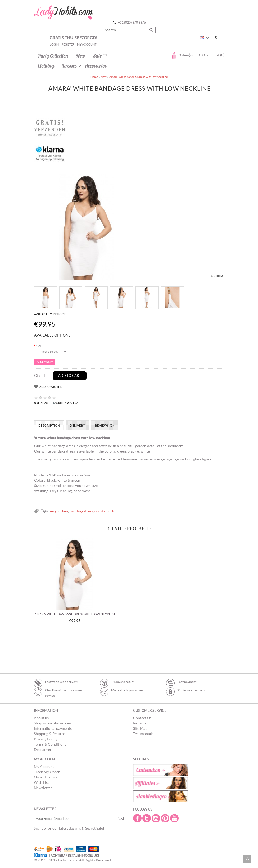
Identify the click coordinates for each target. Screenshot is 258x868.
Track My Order (47, 772)
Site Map (140, 728)
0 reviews (41, 403)
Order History (46, 777)
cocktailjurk (104, 511)
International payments (53, 728)
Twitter (147, 818)
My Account (87, 44)
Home (94, 77)
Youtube (175, 818)
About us (41, 718)
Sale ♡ (100, 56)
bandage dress (81, 511)
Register (68, 44)
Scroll (247, 859)
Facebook (138, 818)
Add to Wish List (52, 387)
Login (54, 44)
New (81, 56)
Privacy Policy (46, 739)
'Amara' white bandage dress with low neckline (138, 77)
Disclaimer (43, 750)
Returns (140, 723)
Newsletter (43, 788)
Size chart (45, 362)
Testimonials (143, 734)
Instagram (156, 818)
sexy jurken (59, 511)
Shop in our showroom (52, 723)
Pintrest (166, 818)
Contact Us (142, 718)
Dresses (69, 66)
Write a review (66, 403)
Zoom (218, 276)
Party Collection (53, 56)
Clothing (46, 66)
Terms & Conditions (50, 744)
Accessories (96, 66)
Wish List (41, 782)
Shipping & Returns (50, 734)
